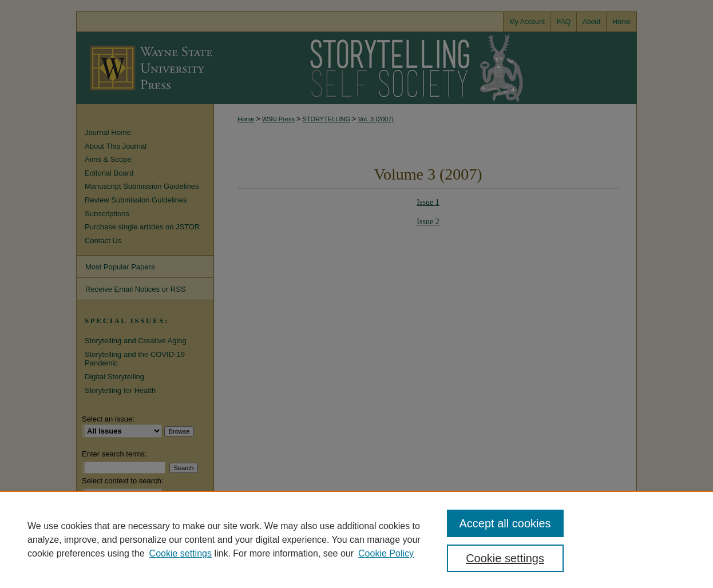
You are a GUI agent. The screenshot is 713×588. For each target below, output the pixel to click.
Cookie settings (181, 553)
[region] (356, 539)
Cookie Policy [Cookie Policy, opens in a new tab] (386, 553)
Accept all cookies (505, 523)
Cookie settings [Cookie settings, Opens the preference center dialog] (505, 558)
